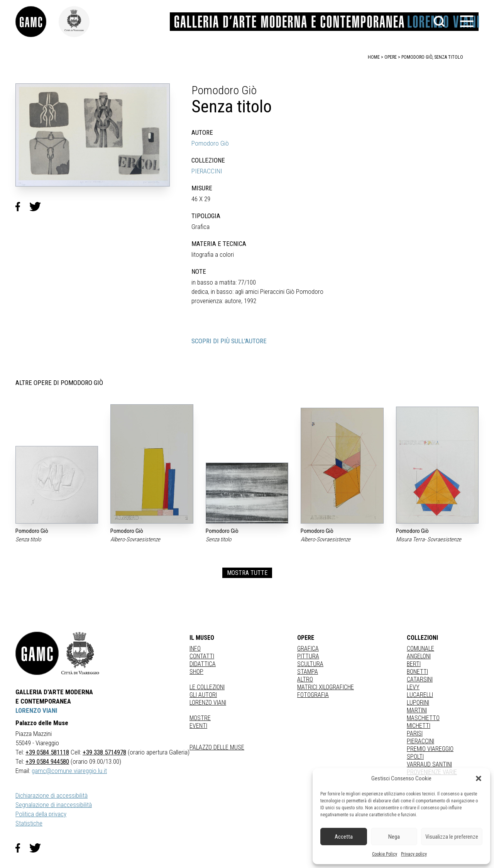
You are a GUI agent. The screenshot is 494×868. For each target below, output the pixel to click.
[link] (37, 22)
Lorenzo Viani (208, 703)
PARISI (415, 733)
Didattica (203, 664)
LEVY (413, 687)
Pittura (308, 656)
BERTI (414, 664)
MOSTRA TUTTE (247, 573)
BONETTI (417, 672)
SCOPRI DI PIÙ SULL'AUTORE (229, 341)
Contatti (202, 656)
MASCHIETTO (423, 718)
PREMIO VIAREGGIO (430, 749)
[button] (479, 778)
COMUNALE (420, 648)
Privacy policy (414, 854)
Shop (196, 672)
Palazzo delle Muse (217, 747)
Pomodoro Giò (210, 143)
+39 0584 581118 (47, 752)
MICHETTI (419, 726)
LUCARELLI (420, 695)
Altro (305, 679)
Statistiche (29, 823)
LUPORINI (418, 703)
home (374, 57)
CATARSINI (420, 679)
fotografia (313, 695)
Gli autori (203, 695)
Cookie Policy (385, 854)
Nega (394, 837)
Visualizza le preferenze (452, 837)
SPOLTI (415, 757)
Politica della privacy (41, 814)
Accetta (344, 837)
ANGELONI (419, 656)
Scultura (310, 664)
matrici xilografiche (326, 687)
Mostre (200, 718)
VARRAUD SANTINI (429, 764)
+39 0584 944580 (47, 761)
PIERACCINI (207, 171)
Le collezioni (207, 687)
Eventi (198, 726)
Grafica (308, 648)
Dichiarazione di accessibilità (52, 795)
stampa (308, 672)
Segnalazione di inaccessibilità (54, 805)
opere (391, 57)
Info (195, 648)
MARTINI (417, 710)
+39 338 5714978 (104, 752)
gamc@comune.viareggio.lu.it (69, 771)
